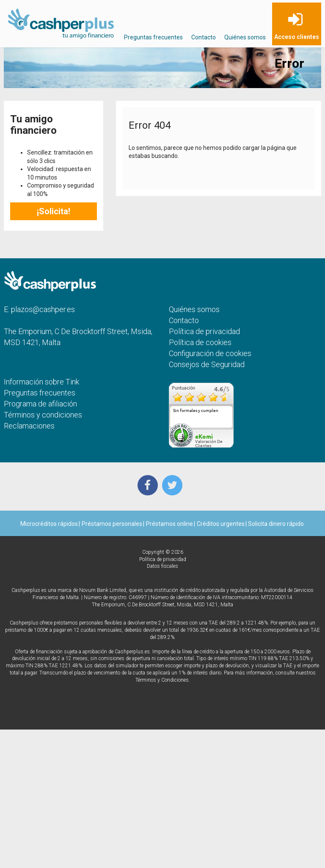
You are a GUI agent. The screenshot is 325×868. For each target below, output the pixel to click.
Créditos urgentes (221, 524)
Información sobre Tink (41, 382)
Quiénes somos (245, 37)
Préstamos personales (112, 524)
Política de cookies (200, 342)
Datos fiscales (162, 566)
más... (224, 425)
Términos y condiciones (43, 415)
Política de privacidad (204, 331)
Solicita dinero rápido (275, 524)
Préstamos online (169, 524)
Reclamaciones (29, 426)
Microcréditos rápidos (49, 524)
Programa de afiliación (40, 404)
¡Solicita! (54, 211)
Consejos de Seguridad (207, 364)
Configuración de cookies (210, 353)
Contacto (204, 37)
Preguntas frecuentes (153, 37)
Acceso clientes (297, 37)
